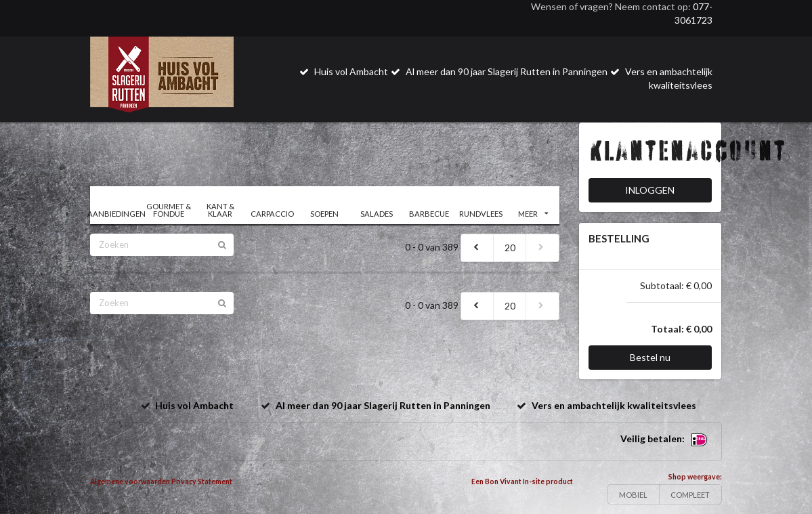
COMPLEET (690, 495)
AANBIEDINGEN (116, 214)
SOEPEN (324, 214)
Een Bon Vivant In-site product (522, 481)
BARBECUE (429, 214)
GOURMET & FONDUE (169, 210)
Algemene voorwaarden (130, 481)
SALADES (377, 214)
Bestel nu (650, 357)
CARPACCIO (272, 214)
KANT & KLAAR (220, 210)
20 (510, 248)
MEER (533, 214)
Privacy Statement (202, 481)
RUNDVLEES (481, 214)
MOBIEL (633, 495)
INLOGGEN (650, 190)
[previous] (477, 248)
